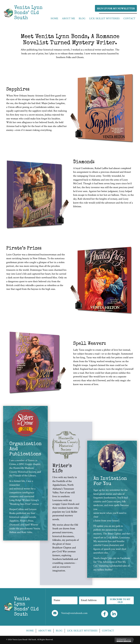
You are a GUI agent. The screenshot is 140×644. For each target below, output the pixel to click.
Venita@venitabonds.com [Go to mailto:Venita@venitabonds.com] (74, 613)
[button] (116, 8)
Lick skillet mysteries (82, 631)
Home (30, 631)
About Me (45, 631)
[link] (54, 19)
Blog (59, 631)
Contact (108, 631)
